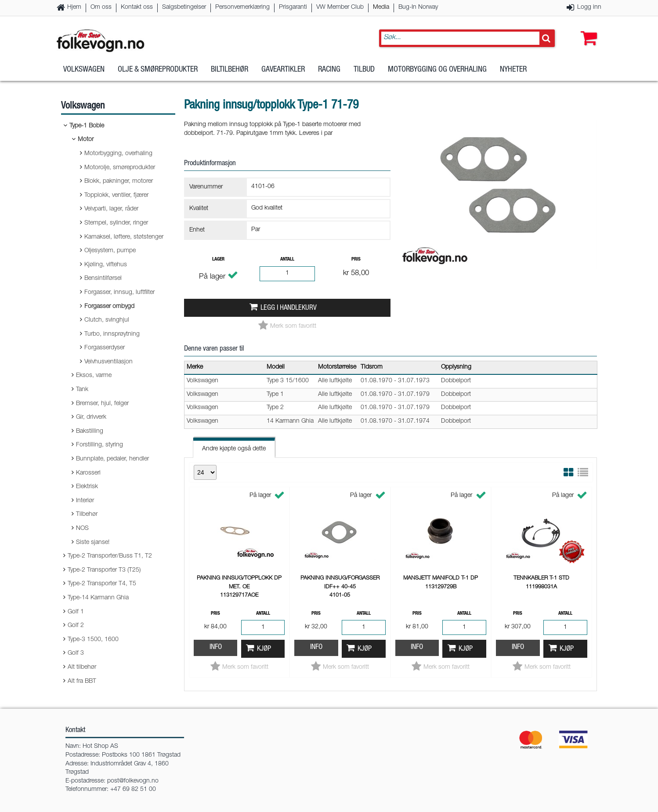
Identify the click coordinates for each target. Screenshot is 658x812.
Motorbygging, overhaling (118, 154)
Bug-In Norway (418, 7)
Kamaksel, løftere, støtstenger (124, 237)
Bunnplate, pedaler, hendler (112, 459)
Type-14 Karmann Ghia (98, 598)
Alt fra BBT (82, 681)
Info (216, 647)
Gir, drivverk (91, 417)
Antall (287, 259)
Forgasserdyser (105, 348)
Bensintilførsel (103, 279)
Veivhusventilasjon (108, 362)
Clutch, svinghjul (107, 320)
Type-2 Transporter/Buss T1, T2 (110, 556)
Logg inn (589, 7)
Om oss (101, 7)
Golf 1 (76, 612)
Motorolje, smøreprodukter (120, 168)
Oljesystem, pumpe (110, 251)
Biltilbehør (230, 70)
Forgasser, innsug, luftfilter (119, 293)
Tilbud (364, 70)
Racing (329, 70)
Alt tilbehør (82, 667)
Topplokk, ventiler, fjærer (116, 196)
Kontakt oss (137, 7)
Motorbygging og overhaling (437, 70)
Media (381, 7)
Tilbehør (87, 515)
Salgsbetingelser (184, 7)
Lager (218, 259)
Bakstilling (90, 431)
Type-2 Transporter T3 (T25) (104, 570)
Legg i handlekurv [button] (289, 308)
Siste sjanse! (93, 543)
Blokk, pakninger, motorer (119, 181)
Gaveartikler (283, 70)
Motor (86, 140)
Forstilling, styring (99, 445)
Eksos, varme (94, 376)
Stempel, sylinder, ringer (116, 223)
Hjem (74, 7)
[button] (587, 29)
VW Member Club (340, 7)
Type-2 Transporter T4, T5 (102, 584)
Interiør (85, 501)
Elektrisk (87, 487)
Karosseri (88, 473)
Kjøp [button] (264, 649)
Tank (82, 390)
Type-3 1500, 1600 (93, 640)
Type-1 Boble (87, 126)
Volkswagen (84, 70)
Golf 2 (76, 626)
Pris (356, 259)
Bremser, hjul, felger (102, 404)
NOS (82, 529)
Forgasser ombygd (109, 307)
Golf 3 (76, 653)
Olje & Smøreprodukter (158, 70)
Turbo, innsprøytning (112, 334)
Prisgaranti (293, 7)
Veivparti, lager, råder (111, 209)
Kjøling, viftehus (106, 265)
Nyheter (513, 70)
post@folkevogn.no (133, 781)
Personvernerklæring (242, 7)
